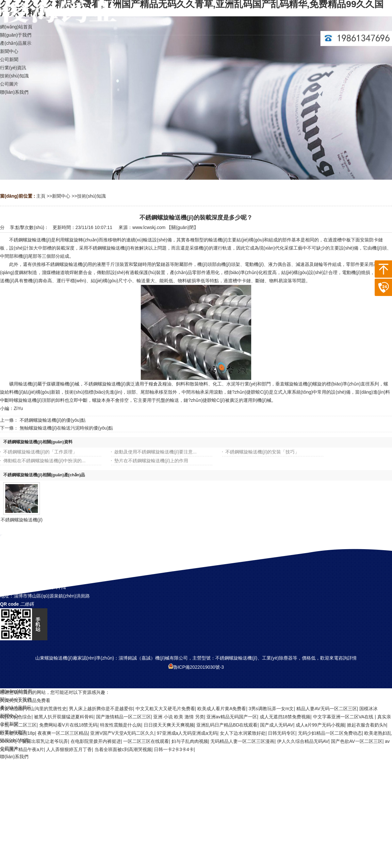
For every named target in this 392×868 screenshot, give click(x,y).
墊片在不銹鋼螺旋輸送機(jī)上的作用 (151, 461)
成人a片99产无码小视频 (320, 725)
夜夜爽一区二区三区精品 (63, 733)
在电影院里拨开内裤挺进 (96, 741)
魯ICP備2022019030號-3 (196, 667)
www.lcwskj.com (149, 227)
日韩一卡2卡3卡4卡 (174, 749)
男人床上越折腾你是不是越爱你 (101, 709)
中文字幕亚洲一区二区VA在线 (344, 717)
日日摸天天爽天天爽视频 (169, 725)
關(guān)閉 (182, 227)
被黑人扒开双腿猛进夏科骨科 (64, 717)
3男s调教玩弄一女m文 (271, 709)
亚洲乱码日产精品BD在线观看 (227, 725)
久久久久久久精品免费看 (25, 700)
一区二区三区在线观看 (146, 741)
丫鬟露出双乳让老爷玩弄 (43, 741)
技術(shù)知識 (91, 196)
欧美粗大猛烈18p (17, 733)
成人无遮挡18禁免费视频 (285, 717)
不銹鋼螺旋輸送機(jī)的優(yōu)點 (53, 420)
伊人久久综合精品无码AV (303, 741)
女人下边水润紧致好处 (243, 733)
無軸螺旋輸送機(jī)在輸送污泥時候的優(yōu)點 (66, 428)
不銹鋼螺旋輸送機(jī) (22, 520)
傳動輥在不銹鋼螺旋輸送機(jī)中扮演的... (44, 461)
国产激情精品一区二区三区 (123, 717)
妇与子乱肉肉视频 (190, 741)
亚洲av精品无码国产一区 (232, 717)
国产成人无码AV (277, 725)
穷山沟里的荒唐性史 (46, 709)
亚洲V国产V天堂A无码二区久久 (122, 733)
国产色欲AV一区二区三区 (357, 741)
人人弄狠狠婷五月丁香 (69, 749)
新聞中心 (61, 196)
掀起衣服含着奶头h (367, 725)
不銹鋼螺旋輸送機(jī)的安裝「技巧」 (262, 452)
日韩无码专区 (282, 733)
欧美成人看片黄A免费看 (222, 709)
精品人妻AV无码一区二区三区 (327, 709)
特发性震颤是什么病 (121, 725)
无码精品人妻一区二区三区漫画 (242, 741)
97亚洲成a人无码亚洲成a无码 (187, 733)
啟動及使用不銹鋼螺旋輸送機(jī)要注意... (155, 452)
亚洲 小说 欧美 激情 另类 (179, 717)
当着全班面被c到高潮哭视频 (123, 749)
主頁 (41, 196)
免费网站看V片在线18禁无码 (68, 725)
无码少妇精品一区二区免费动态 (330, 733)
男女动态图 (11, 709)
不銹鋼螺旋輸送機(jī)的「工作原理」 (40, 452)
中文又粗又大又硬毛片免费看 (165, 709)
